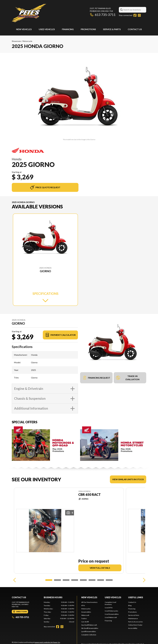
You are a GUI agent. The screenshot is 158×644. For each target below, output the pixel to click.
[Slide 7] (101, 580)
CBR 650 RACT (90, 495)
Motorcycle (27, 41)
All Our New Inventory (89, 602)
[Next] (144, 580)
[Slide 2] (57, 580)
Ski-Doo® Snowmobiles (90, 628)
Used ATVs (109, 608)
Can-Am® (85, 622)
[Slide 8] (109, 580)
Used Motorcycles (111, 611)
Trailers (84, 618)
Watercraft (85, 615)
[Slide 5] (83, 580)
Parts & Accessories (136, 622)
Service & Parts (112, 29)
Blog (130, 605)
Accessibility (133, 628)
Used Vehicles (47, 29)
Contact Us (135, 29)
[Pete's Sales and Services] (29, 13)
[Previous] (14, 580)
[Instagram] (139, 15)
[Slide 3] (66, 580)
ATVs (83, 605)
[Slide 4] (75, 580)
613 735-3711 (103, 15)
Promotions (88, 29)
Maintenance (133, 618)
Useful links (136, 597)
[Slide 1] (49, 580)
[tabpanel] (59, 612)
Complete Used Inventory (110, 603)
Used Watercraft (111, 617)
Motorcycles (86, 609)
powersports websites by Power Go (47, 642)
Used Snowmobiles (112, 614)
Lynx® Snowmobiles (89, 631)
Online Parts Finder (135, 625)
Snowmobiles (86, 612)
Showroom (16, 41)
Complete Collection (89, 635)
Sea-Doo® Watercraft (89, 625)
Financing (68, 29)
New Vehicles (24, 29)
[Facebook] (135, 15)
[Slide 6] (92, 580)
